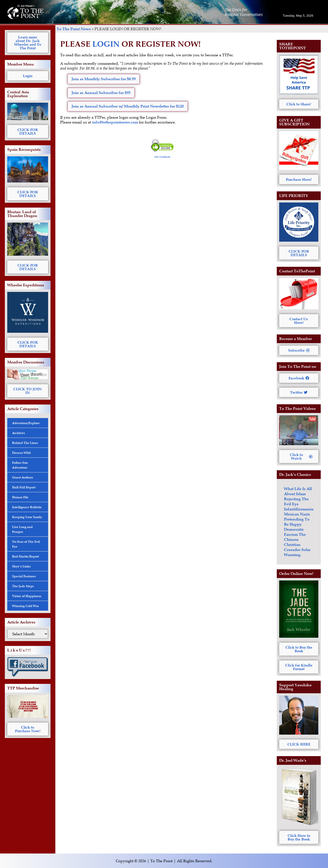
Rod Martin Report (26, 556)
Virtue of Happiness (27, 596)
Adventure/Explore (26, 423)
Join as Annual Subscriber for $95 (101, 93)
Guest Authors (23, 477)
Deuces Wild (21, 453)
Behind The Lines (25, 443)
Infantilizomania (299, 509)
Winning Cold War (26, 606)
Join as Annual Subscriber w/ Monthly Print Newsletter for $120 (128, 106)
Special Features (24, 576)
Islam (301, 494)
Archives (18, 433)
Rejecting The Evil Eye (296, 501)
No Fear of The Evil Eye (26, 544)
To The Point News (74, 29)
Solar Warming (297, 552)
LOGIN (106, 44)
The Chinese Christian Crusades (295, 542)
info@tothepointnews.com (115, 122)
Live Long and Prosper (22, 529)
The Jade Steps (23, 586)
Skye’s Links (21, 566)
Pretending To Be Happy (297, 522)
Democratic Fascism (294, 532)
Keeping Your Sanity (27, 517)
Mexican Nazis (297, 514)
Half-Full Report (24, 487)
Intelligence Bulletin (27, 507)
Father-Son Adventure (20, 465)
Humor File (20, 497)
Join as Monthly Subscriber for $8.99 (104, 79)
